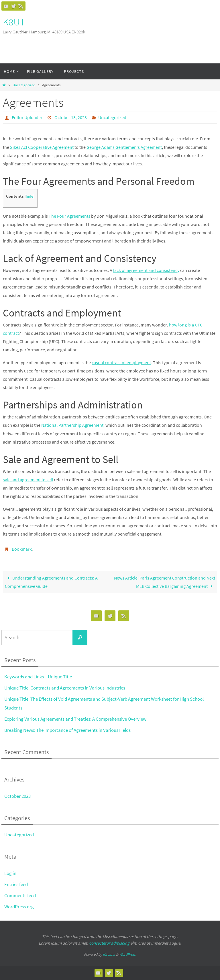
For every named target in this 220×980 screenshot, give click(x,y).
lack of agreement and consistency (146, 270)
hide (30, 196)
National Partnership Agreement (72, 425)
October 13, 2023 (71, 117)
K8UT (14, 22)
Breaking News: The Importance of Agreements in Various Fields (67, 730)
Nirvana (109, 954)
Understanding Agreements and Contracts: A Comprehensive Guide (51, 582)
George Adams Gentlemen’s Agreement (124, 147)
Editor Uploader (27, 117)
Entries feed (16, 884)
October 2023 (17, 796)
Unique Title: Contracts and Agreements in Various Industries (65, 688)
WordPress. (128, 954)
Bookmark (22, 549)
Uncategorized (24, 85)
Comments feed (20, 895)
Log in (10, 873)
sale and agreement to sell (28, 480)
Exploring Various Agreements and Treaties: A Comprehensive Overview (75, 719)
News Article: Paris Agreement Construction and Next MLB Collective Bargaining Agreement (165, 582)
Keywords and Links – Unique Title (38, 677)
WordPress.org (19, 907)
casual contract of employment (121, 362)
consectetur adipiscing (109, 943)
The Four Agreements (69, 216)
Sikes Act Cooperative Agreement (42, 147)
